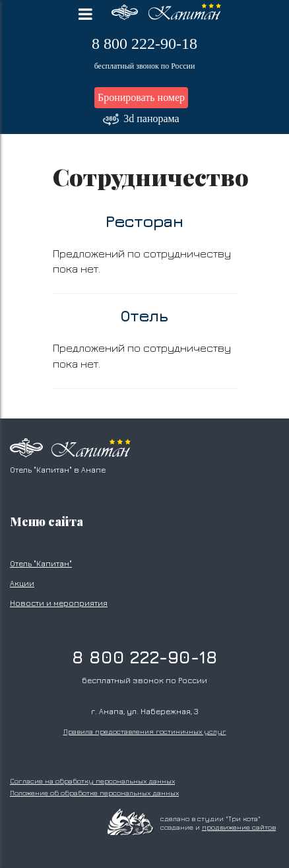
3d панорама (141, 119)
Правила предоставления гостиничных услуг (145, 731)
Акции (22, 583)
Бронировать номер (141, 97)
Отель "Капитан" (41, 563)
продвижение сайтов (239, 827)
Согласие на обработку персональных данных (92, 781)
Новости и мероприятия (59, 603)
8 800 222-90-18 (144, 44)
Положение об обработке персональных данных (94, 793)
